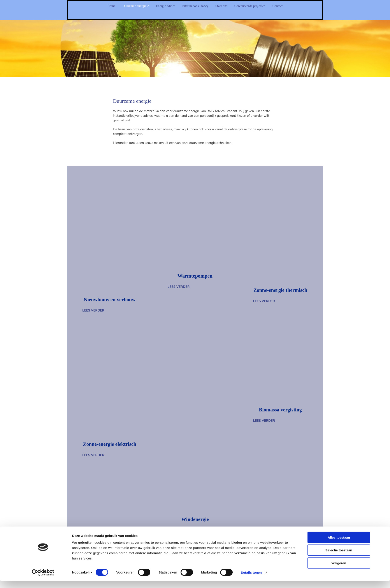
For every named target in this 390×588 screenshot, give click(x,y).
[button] (179, 287)
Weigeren (339, 329)
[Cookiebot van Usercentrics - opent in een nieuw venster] (43, 338)
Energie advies (156, 6)
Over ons (229, 6)
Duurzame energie (115, 6)
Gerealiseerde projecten (267, 6)
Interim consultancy (195, 6)
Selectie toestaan (339, 316)
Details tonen (251, 338)
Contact (303, 6)
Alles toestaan (339, 303)
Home (86, 6)
